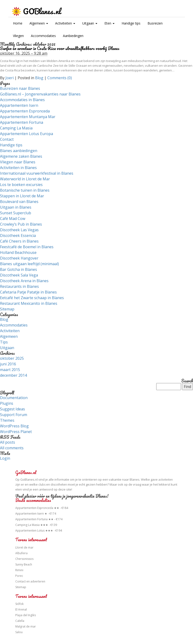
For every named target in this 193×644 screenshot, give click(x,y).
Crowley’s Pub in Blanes (21, 224)
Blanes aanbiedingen (19, 151)
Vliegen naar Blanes (18, 162)
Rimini (19, 570)
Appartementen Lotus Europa (27, 134)
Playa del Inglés (26, 615)
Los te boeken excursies (21, 185)
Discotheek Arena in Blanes (24, 281)
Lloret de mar (24, 547)
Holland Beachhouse (18, 252)
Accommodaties (43, 36)
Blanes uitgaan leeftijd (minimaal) (29, 264)
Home (18, 23)
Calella (20, 621)
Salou (19, 632)
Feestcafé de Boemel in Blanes (27, 247)
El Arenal (21, 609)
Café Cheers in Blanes (19, 241)
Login (5, 458)
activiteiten (166, 480)
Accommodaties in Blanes (22, 100)
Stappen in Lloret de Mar (22, 196)
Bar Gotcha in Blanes (18, 269)
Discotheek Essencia (18, 235)
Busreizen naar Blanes (20, 88)
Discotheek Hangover (19, 258)
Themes (7, 420)
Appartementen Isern (19, 105)
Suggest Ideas (12, 409)
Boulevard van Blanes (19, 202)
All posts (8, 442)
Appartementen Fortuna (22, 122)
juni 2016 (8, 364)
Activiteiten (65, 23)
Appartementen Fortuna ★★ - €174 (39, 519)
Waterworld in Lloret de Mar (25, 179)
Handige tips (131, 23)
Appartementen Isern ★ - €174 (36, 514)
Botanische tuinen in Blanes (25, 190)
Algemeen (39, 23)
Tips (4, 342)
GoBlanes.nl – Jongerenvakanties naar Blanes (40, 94)
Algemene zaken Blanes (21, 156)
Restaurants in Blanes (19, 286)
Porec (19, 576)
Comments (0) (60, 78)
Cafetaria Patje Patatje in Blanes (28, 292)
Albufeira (21, 553)
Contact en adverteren (30, 581)
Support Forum (14, 415)
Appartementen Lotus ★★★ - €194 (39, 530)
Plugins (7, 403)
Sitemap (7, 309)
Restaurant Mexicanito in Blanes (29, 303)
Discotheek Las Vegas (19, 230)
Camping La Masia (16, 128)
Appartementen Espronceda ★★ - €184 (42, 508)
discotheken (59, 485)
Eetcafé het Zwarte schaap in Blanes (32, 298)
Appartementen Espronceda (25, 111)
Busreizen (155, 23)
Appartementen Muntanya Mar (28, 117)
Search (187, 381)
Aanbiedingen (73, 36)
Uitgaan (90, 23)
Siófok (19, 604)
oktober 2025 (12, 358)
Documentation (14, 398)
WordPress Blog (14, 426)
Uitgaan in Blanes (16, 207)
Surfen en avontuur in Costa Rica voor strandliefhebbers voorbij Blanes (60, 48)
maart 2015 (10, 370)
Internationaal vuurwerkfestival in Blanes (37, 173)
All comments (12, 448)
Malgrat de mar (26, 626)
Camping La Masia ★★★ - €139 (36, 525)
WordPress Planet (16, 432)
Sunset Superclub (16, 213)
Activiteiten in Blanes (18, 168)
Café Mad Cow (13, 219)
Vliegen (18, 36)
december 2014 (13, 375)
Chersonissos (24, 559)
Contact (7, 139)
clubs (42, 485)
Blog (39, 78)
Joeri (10, 78)
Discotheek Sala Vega (19, 275)
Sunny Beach (24, 564)
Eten (109, 23)
